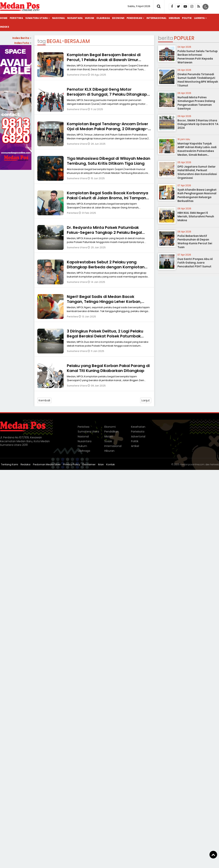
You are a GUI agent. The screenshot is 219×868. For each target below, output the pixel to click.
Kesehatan (138, 427)
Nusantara (75, 18)
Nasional (59, 18)
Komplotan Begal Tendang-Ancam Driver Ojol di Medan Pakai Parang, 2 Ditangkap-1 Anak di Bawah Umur (108, 129)
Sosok (108, 441)
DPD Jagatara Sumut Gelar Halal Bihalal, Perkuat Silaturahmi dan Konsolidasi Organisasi (197, 172)
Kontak (111, 464)
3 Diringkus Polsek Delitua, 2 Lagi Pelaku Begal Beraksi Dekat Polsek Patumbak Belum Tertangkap (105, 336)
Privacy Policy (72, 464)
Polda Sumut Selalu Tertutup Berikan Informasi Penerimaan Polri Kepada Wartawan (198, 57)
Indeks (5, 27)
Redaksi (26, 464)
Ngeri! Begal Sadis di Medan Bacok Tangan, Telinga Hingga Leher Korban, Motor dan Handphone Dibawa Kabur (104, 302)
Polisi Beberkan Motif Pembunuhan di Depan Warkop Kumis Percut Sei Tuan (195, 242)
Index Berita (22, 38)
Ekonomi (118, 18)
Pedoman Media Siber (47, 464)
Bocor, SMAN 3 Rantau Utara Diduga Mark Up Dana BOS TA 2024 (198, 124)
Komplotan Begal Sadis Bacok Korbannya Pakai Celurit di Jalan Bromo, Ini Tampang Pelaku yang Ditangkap (108, 198)
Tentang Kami (10, 464)
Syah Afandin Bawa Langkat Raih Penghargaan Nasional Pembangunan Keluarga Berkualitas (197, 195)
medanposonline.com (192, 464)
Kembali (44, 400)
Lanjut (146, 400)
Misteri (109, 436)
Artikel (135, 446)
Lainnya (199, 18)
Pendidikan (134, 18)
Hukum (90, 18)
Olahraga (103, 18)
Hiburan (174, 18)
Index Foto (23, 43)
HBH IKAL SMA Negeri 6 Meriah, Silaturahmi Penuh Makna (196, 217)
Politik (187, 18)
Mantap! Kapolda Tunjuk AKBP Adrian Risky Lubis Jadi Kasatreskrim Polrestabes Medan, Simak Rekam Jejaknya (197, 151)
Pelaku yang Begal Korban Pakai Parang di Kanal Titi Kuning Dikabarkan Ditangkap (108, 368)
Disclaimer (89, 464)
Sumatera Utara (37, 18)
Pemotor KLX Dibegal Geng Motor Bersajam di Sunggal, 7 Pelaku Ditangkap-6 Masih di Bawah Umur (108, 94)
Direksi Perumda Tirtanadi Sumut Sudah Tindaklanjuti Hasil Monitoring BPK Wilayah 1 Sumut (198, 80)
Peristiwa (16, 18)
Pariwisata (138, 432)
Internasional (156, 18)
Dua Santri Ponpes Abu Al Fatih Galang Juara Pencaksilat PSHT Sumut (195, 263)
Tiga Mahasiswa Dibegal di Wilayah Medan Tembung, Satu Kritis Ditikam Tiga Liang (109, 161)
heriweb (215, 464)
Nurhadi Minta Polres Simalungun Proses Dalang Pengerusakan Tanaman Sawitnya (196, 103)
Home (4, 18)
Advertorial (138, 436)
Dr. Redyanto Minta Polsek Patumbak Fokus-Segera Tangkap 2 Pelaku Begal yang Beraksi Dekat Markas (104, 232)
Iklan (101, 464)
